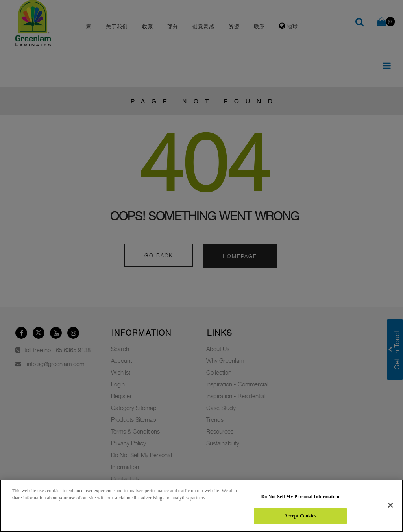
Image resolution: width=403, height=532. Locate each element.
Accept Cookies (300, 516)
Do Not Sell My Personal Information (300, 497)
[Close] (390, 505)
